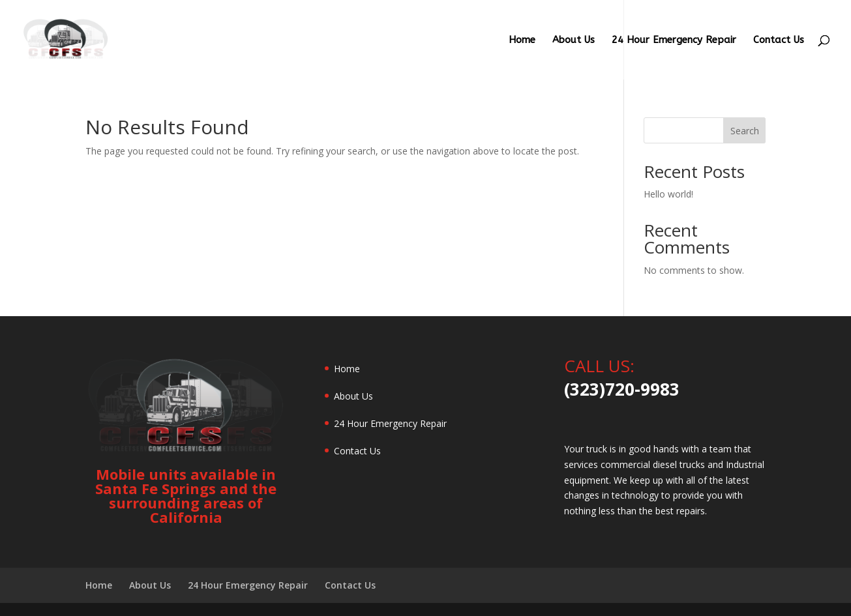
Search (745, 131)
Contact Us (779, 40)
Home (522, 40)
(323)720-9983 (622, 389)
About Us (574, 40)
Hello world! (668, 194)
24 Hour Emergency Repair (674, 40)
